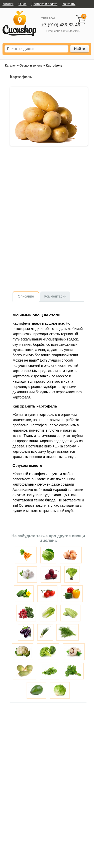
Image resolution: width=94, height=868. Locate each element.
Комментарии (55, 296)
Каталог (11, 66)
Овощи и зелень (31, 66)
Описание (26, 296)
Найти (80, 49)
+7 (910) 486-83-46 (61, 25)
